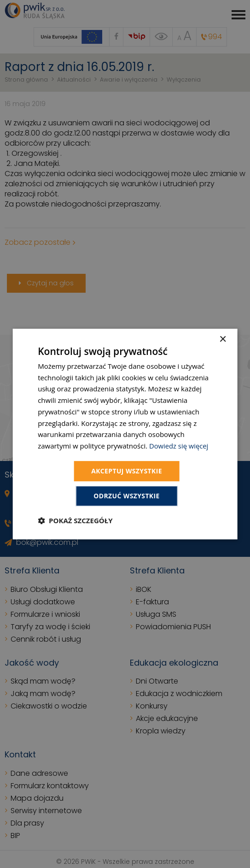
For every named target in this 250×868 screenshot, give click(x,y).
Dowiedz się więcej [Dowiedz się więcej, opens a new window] (179, 446)
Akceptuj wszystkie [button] (127, 471)
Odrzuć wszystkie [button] (127, 496)
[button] (75, 521)
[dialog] (125, 434)
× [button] (223, 339)
